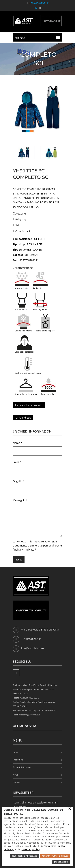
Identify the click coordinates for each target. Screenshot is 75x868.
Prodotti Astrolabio (22, 767)
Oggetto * (19, 481)
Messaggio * (20, 500)
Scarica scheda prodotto (29, 405)
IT (40, 8)
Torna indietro (23, 418)
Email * (17, 462)
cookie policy (31, 849)
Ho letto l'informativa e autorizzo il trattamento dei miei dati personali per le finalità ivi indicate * (37, 545)
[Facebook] (16, 673)
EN (35, 8)
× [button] (70, 809)
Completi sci (23, 231)
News (15, 775)
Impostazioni (61, 862)
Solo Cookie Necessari (24, 856)
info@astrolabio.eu (32, 648)
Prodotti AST (19, 760)
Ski (17, 225)
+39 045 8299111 (39, 3)
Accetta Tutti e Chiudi (55, 856)
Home (16, 752)
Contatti (17, 782)
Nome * (17, 443)
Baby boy (21, 219)
